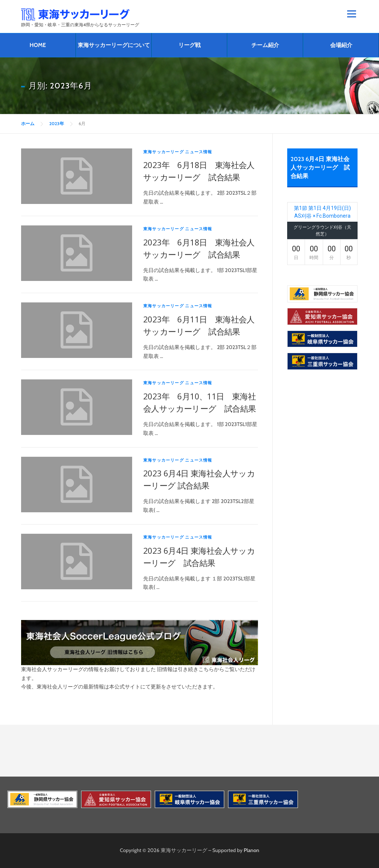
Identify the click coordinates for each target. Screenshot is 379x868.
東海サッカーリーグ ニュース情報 (178, 152)
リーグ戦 (189, 45)
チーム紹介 (265, 45)
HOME (38, 45)
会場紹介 (341, 45)
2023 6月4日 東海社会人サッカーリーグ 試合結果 (320, 167)
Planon (252, 850)
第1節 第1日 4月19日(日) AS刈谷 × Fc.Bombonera (322, 212)
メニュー (351, 14)
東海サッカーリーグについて (114, 45)
